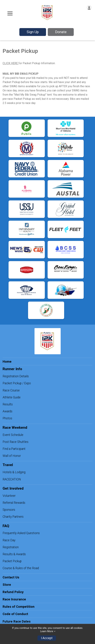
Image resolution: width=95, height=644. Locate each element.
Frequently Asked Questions (21, 533)
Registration (11, 547)
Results (8, 404)
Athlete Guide (12, 397)
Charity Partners (13, 517)
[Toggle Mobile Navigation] (10, 14)
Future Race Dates (17, 621)
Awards (7, 411)
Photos (7, 418)
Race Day (9, 540)
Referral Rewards (14, 503)
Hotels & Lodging (14, 472)
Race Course (11, 390)
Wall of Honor (12, 456)
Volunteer (9, 496)
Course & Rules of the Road (21, 568)
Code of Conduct (15, 614)
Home (7, 362)
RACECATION (12, 479)
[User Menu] (89, 8)
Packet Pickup (12, 561)
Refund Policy (13, 592)
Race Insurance (14, 599)
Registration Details (16, 376)
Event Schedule (13, 435)
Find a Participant (14, 449)
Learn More (47, 631)
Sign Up (33, 32)
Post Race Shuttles (16, 442)
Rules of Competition (19, 607)
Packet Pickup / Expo (17, 383)
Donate (61, 32)
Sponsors (9, 510)
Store (7, 585)
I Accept (47, 638)
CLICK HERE (11, 63)
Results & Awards (14, 554)
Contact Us (11, 577)
